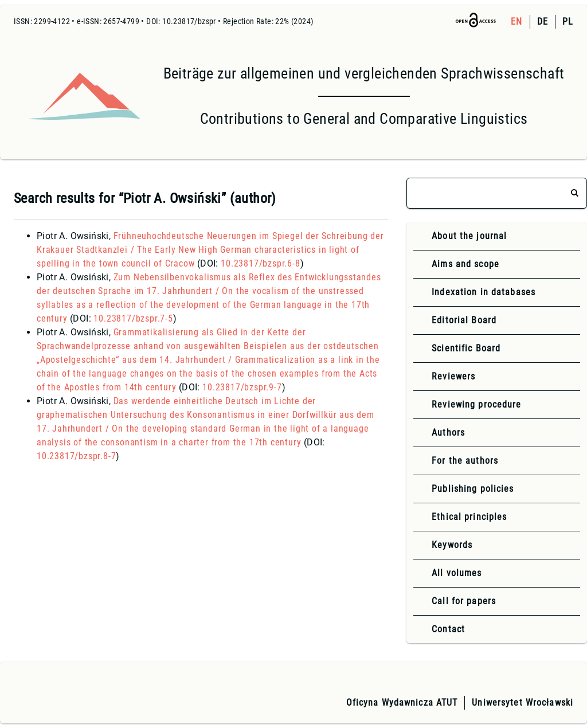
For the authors (465, 461)
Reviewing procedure (476, 404)
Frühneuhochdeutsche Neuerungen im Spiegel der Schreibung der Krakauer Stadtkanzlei (210, 250)
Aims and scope (465, 264)
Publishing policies (473, 489)
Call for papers (464, 601)
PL (568, 21)
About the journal (469, 236)
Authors (448, 433)
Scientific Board (466, 348)
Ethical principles (469, 517)
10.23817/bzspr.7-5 (133, 318)
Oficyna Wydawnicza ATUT (402, 702)
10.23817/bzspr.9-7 (242, 387)
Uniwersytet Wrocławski (523, 702)
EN (516, 21)
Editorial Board (464, 320)
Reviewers (453, 376)
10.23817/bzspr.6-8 (260, 263)
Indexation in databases (484, 292)
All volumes (457, 573)
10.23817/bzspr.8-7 (76, 456)
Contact (448, 629)
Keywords (452, 545)
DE (543, 21)
